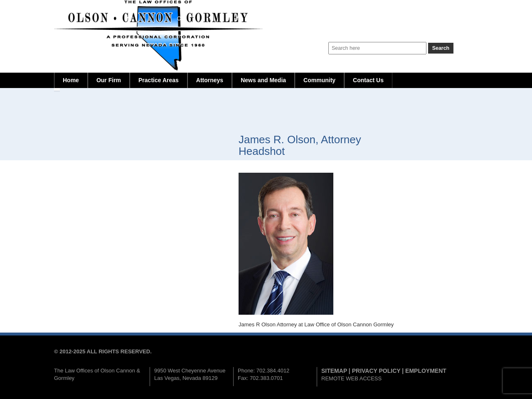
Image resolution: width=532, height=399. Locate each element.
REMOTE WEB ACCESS (351, 378)
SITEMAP (334, 371)
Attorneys (210, 80)
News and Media (263, 80)
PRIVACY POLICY (376, 371)
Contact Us (368, 80)
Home (71, 80)
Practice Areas (159, 80)
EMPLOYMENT (426, 371)
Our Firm (109, 80)
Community (319, 80)
